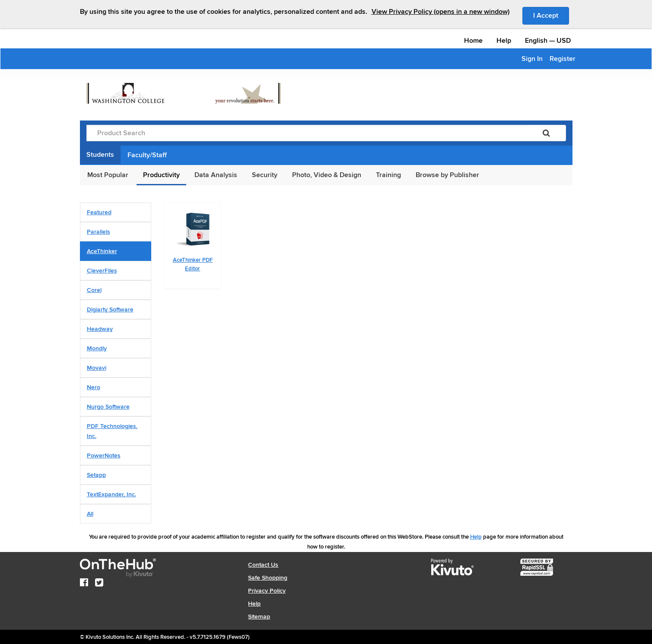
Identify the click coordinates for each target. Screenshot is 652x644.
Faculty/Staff (147, 155)
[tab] (116, 212)
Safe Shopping (268, 578)
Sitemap (259, 617)
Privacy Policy (267, 591)
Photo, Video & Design (327, 175)
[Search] (546, 133)
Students (100, 155)
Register (563, 59)
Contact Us (263, 565)
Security (265, 175)
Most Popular (108, 175)
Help (504, 41)
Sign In (532, 59)
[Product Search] (307, 133)
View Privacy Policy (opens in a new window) (440, 12)
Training (388, 175)
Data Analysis (216, 175)
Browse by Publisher (447, 175)
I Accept (551, 15)
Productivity (161, 175)
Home (473, 41)
